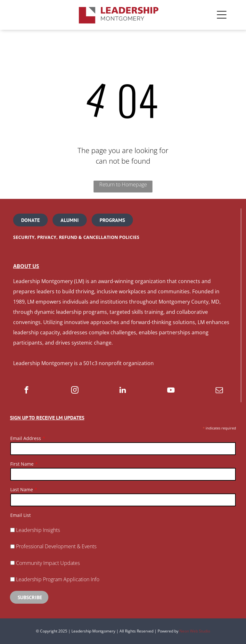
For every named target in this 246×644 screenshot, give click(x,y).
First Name (22, 464)
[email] (219, 391)
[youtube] (171, 391)
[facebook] (26, 391)
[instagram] (75, 391)
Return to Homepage (123, 184)
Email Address (26, 438)
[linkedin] (123, 391)
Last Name (22, 489)
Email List (20, 515)
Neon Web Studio (195, 631)
